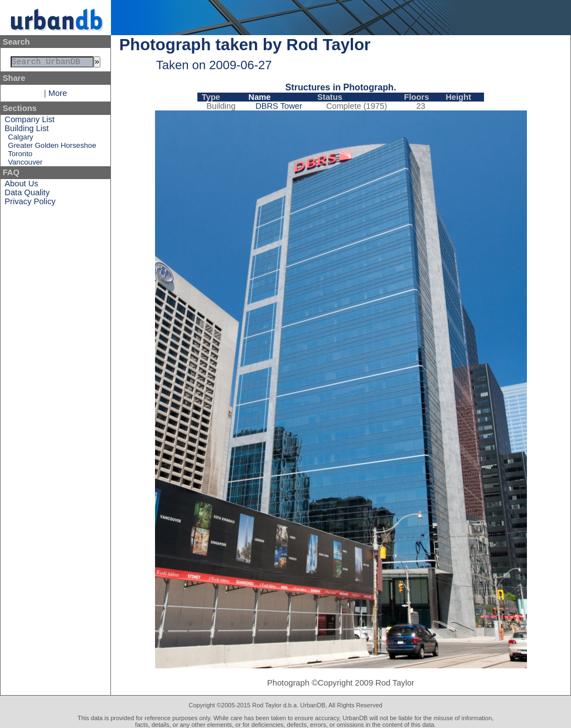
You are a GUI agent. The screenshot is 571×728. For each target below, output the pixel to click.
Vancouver (25, 164)
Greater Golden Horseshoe (52, 148)
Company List (30, 122)
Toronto (20, 156)
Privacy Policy (30, 204)
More (58, 95)
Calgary (20, 139)
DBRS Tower (279, 106)
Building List (26, 131)
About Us (21, 186)
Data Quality (27, 195)
